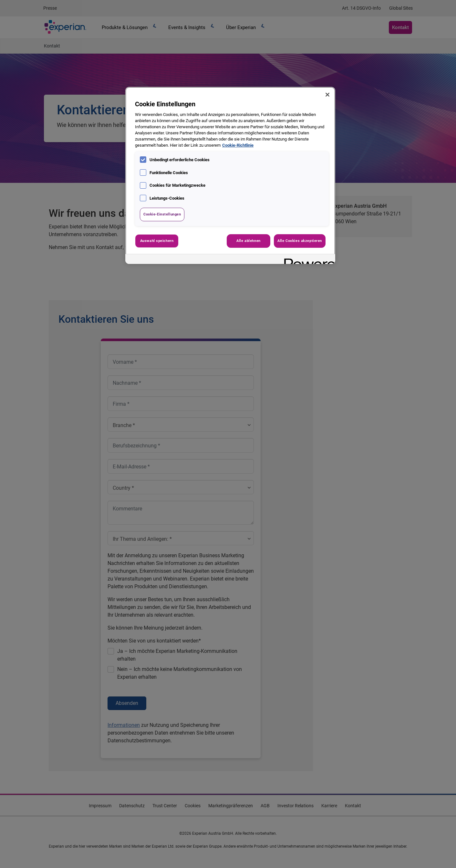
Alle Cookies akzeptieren (300, 241)
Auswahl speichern (157, 241)
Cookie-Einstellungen (162, 214)
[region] (230, 175)
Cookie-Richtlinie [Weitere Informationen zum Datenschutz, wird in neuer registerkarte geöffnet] (238, 145)
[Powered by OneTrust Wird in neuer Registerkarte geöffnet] (307, 260)
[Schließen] (327, 95)
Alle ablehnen (248, 241)
